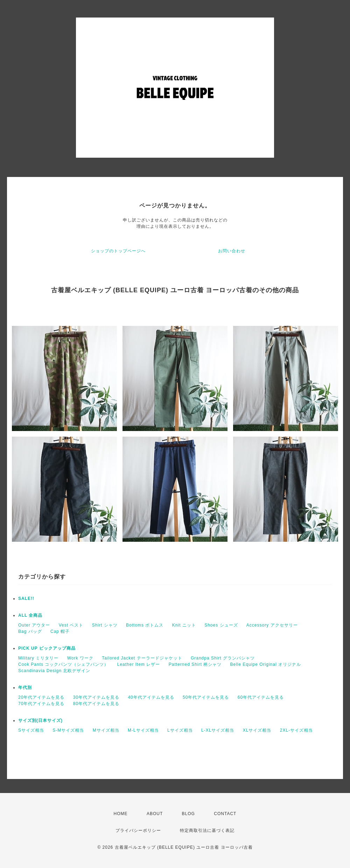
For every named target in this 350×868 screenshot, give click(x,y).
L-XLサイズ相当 (218, 730)
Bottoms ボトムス (145, 625)
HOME (121, 814)
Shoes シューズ (221, 625)
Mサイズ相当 (106, 730)
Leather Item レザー (139, 664)
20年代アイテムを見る (41, 697)
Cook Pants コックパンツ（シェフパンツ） (63, 664)
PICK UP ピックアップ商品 (47, 648)
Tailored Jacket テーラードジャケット (142, 658)
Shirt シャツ (105, 625)
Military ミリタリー (38, 658)
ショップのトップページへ (118, 251)
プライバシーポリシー (138, 831)
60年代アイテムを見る (261, 697)
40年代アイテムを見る (151, 697)
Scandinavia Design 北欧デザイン (54, 671)
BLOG (188, 814)
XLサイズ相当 (257, 730)
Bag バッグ (30, 631)
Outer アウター (34, 625)
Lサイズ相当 (180, 730)
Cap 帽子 (60, 631)
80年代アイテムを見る (96, 704)
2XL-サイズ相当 (296, 730)
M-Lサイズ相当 (143, 730)
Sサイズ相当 (31, 730)
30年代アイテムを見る (96, 697)
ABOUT (155, 814)
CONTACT (225, 814)
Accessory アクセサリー (272, 625)
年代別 (25, 688)
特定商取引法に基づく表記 (207, 831)
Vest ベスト (71, 625)
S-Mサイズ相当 (68, 730)
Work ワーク (80, 658)
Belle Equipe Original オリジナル (266, 664)
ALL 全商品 (30, 615)
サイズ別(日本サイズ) (40, 720)
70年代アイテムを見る (41, 704)
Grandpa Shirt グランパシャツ (223, 658)
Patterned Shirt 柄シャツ (195, 664)
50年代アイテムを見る (206, 697)
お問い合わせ (232, 251)
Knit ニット (184, 625)
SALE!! (26, 599)
